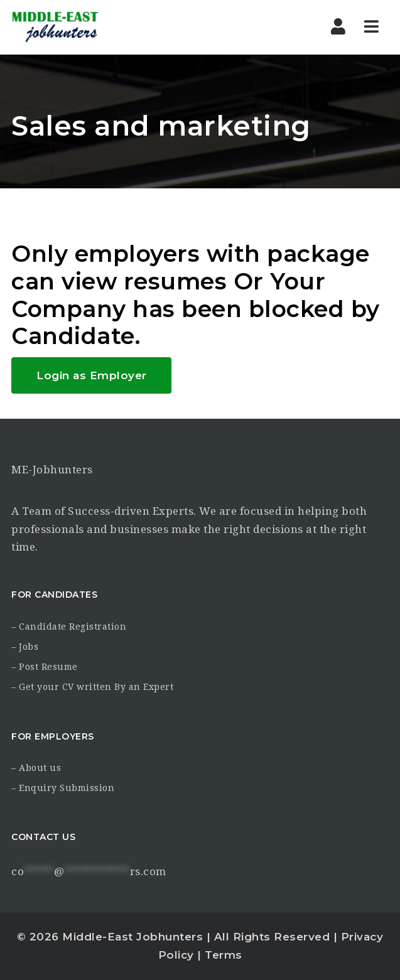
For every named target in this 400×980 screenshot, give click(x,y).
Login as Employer (92, 375)
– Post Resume (45, 667)
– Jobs (25, 647)
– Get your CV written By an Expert (92, 687)
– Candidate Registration (69, 627)
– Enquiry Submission (63, 788)
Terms (224, 955)
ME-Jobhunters (52, 470)
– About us (36, 768)
